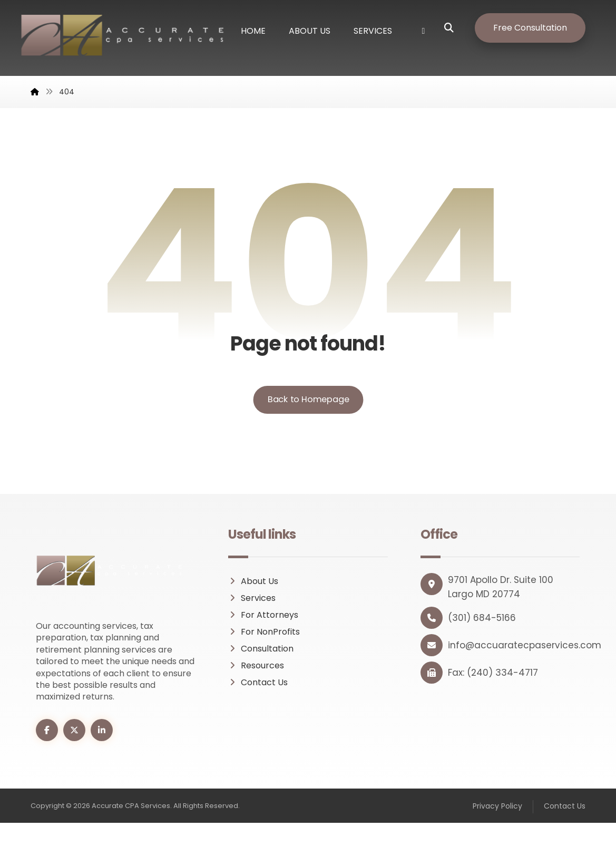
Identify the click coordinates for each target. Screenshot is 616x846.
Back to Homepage (308, 422)
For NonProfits (264, 655)
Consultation (261, 672)
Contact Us (258, 706)
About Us (253, 604)
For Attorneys (263, 638)
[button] (457, 28)
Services (252, 621)
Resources (256, 689)
